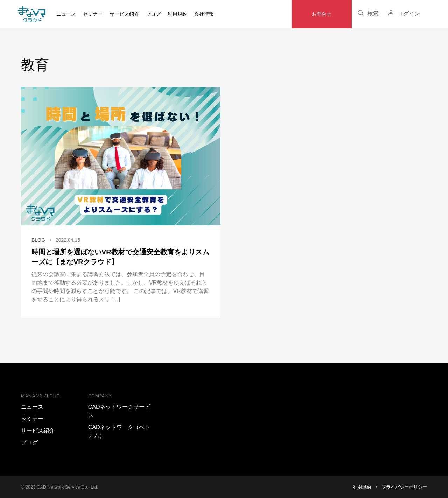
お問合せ (322, 14)
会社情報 (204, 14)
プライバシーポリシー (404, 487)
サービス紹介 (38, 431)
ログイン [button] (403, 13)
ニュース (66, 14)
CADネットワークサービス (119, 411)
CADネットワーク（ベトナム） (119, 431)
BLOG (38, 240)
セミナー (93, 14)
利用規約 (177, 14)
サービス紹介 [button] (124, 14)
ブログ (153, 14)
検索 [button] (367, 13)
